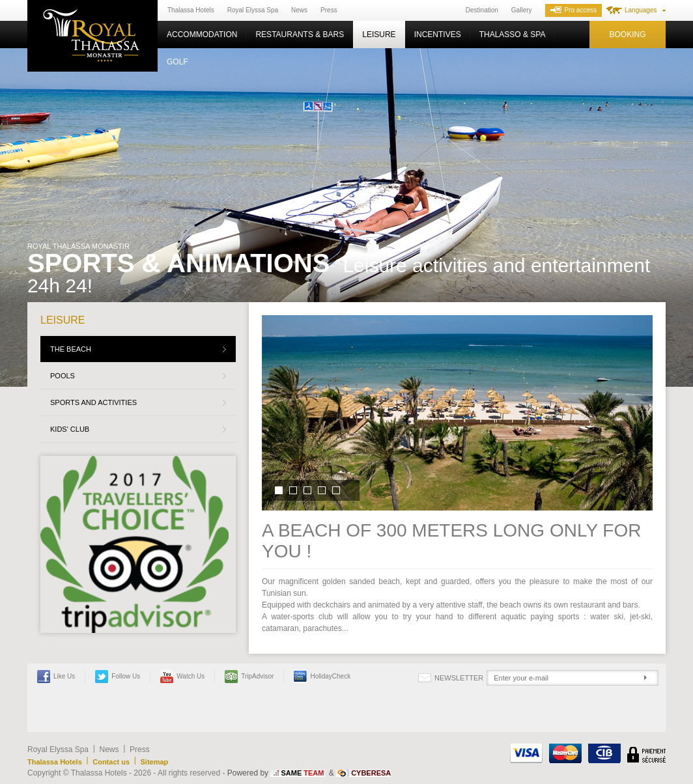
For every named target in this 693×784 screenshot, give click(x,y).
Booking (627, 35)
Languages (641, 10)
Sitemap (155, 762)
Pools (63, 376)
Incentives (438, 35)
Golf (177, 62)
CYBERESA (371, 773)
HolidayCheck (322, 677)
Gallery (522, 10)
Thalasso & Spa (513, 35)
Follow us (118, 677)
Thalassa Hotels (191, 10)
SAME (302, 773)
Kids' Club (70, 429)
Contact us (111, 762)
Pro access (573, 10)
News (299, 10)
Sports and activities (93, 402)
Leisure (379, 35)
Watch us (182, 677)
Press (329, 10)
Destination (482, 10)
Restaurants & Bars (300, 35)
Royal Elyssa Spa (253, 10)
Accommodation (202, 35)
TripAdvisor (249, 677)
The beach (71, 349)
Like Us (56, 677)
